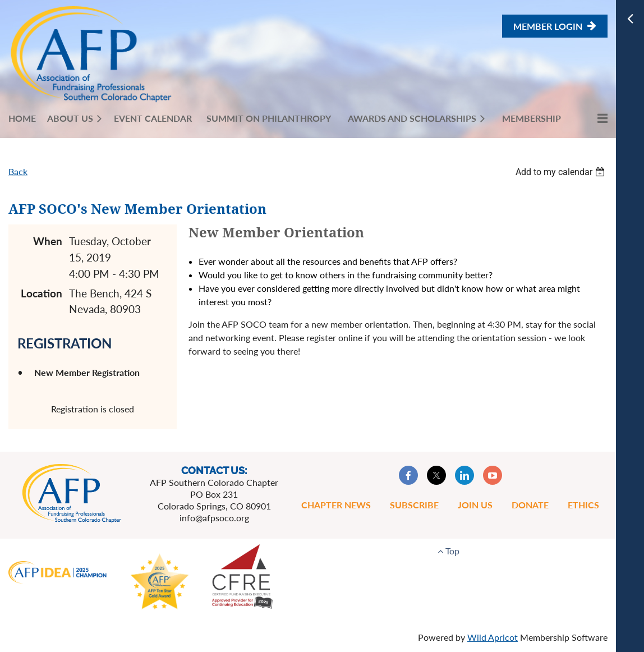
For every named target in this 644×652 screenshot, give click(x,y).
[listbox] (562, 172)
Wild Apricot (493, 637)
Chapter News (336, 505)
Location (42, 293)
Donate (530, 505)
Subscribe (414, 505)
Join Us (475, 505)
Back (18, 171)
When (48, 241)
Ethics (583, 505)
